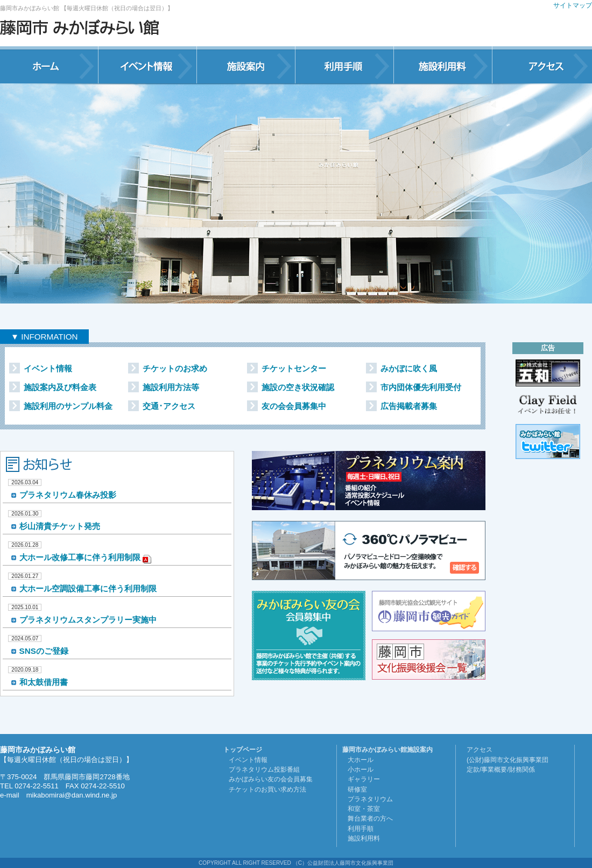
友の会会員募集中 (294, 406)
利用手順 (345, 65)
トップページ (243, 750)
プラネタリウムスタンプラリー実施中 (88, 620)
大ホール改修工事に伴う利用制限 (80, 557)
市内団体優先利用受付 (421, 387)
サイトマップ (573, 5)
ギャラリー (364, 779)
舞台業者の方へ (370, 818)
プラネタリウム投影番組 (264, 770)
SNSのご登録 (44, 651)
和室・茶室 (364, 809)
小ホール (361, 770)
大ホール (361, 760)
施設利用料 (443, 65)
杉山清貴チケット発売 (60, 526)
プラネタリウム (370, 799)
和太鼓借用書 (44, 682)
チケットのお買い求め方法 (267, 789)
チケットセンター (294, 368)
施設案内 (246, 65)
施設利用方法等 (171, 387)
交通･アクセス (169, 406)
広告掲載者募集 (409, 406)
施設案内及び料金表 (60, 387)
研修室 (357, 789)
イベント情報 (148, 65)
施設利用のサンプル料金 (68, 406)
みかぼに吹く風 (409, 368)
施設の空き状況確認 (298, 387)
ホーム (49, 65)
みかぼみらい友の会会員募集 (271, 779)
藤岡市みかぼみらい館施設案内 (387, 750)
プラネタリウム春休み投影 (68, 495)
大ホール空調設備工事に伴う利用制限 (88, 588)
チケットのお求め (175, 368)
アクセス (542, 65)
